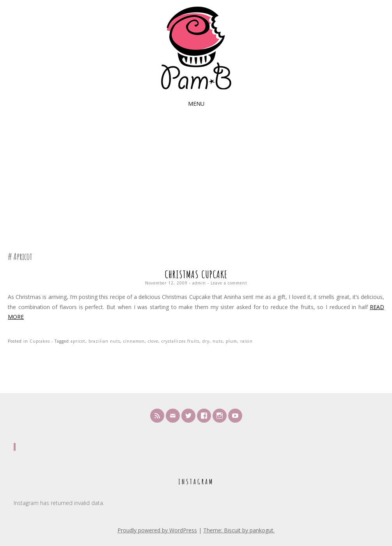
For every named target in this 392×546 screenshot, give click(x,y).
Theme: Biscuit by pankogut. (239, 530)
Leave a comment (229, 283)
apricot (78, 341)
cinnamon (134, 341)
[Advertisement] (196, 175)
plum (231, 341)
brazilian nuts (104, 341)
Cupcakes (40, 341)
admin (199, 283)
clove (153, 341)
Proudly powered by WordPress (157, 530)
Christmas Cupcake (196, 274)
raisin (247, 341)
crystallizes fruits (180, 341)
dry (206, 341)
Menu (196, 104)
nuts (218, 341)
